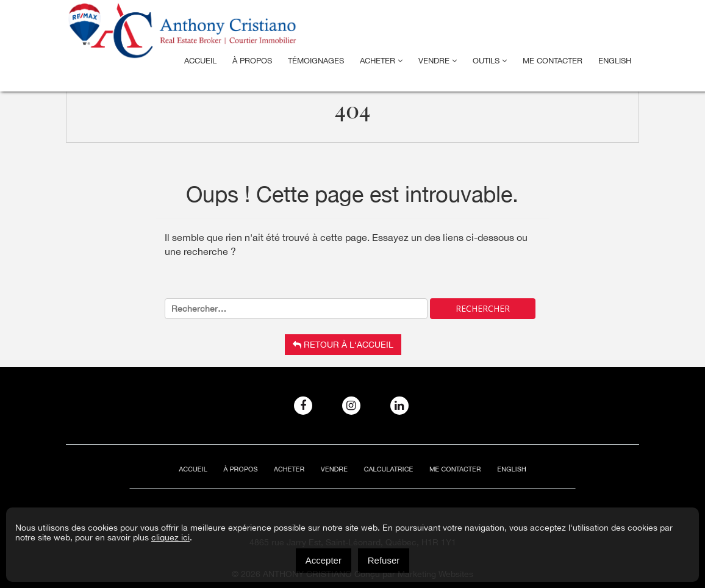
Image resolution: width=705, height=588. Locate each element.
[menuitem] (615, 61)
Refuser (384, 560)
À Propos (252, 61)
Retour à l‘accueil (343, 345)
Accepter (324, 560)
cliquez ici (170, 537)
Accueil (200, 61)
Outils (490, 61)
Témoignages (316, 61)
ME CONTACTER (553, 61)
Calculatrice (383, 469)
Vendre (438, 61)
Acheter (381, 61)
